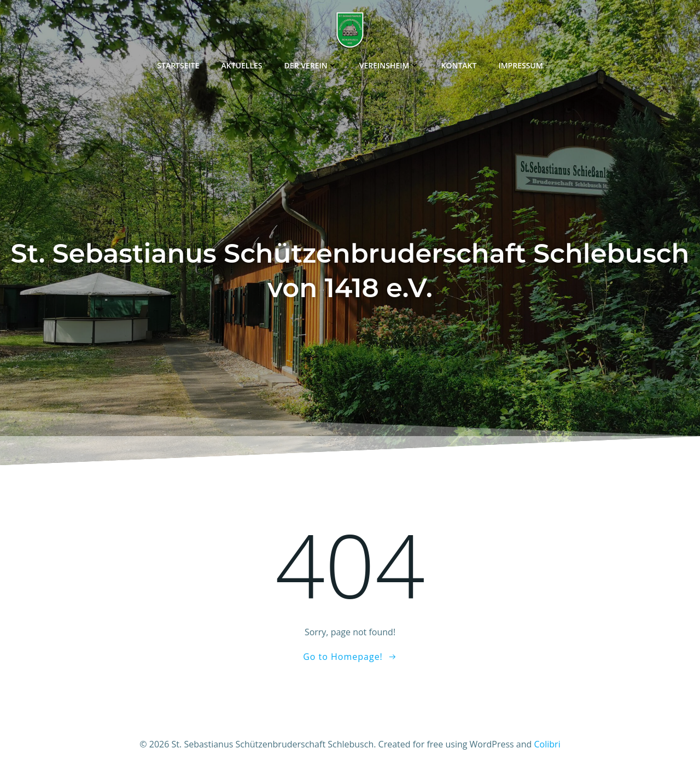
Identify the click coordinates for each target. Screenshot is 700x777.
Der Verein (311, 65)
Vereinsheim (389, 65)
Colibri (547, 744)
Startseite (178, 65)
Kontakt (459, 65)
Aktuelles (242, 65)
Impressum (520, 65)
